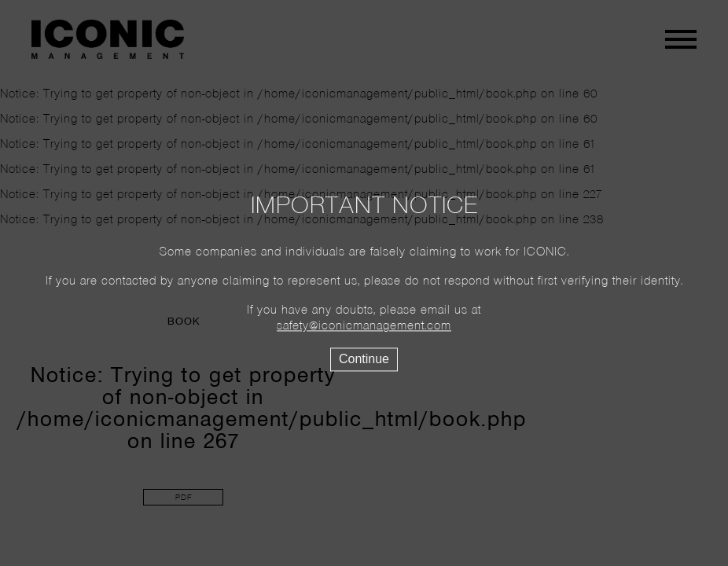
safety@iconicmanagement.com (364, 327)
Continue (364, 360)
